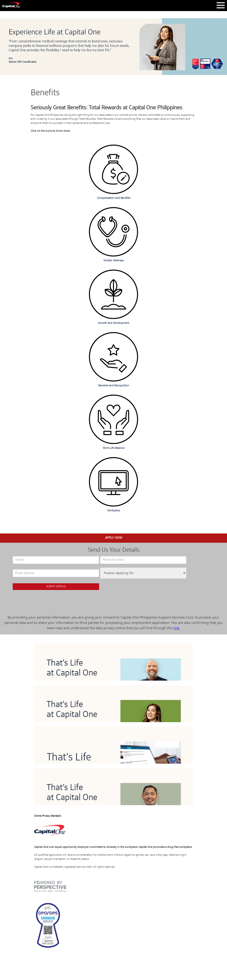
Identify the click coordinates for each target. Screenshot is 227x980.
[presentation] (56, 600)
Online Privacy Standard (47, 816)
